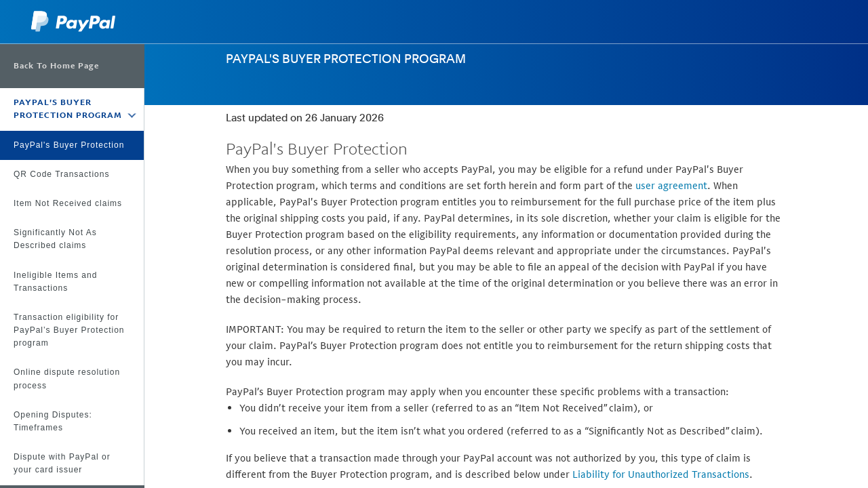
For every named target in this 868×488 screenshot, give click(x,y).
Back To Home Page (56, 66)
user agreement (671, 185)
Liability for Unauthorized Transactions (661, 474)
